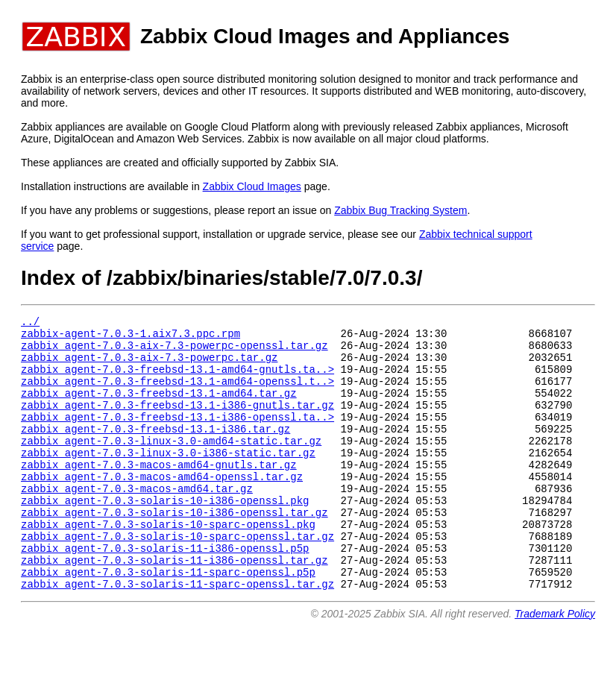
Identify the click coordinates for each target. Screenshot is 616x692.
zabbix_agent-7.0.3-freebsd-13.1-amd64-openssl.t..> (177, 394)
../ (30, 323)
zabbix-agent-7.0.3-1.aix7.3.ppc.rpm (131, 337)
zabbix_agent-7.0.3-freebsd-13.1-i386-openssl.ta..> (177, 437)
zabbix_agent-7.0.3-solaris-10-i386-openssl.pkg (165, 536)
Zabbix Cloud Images (252, 186)
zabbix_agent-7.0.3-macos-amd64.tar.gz (137, 522)
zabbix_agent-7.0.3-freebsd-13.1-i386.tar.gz (155, 451)
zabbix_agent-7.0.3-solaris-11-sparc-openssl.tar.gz (177, 635)
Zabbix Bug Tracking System (400, 210)
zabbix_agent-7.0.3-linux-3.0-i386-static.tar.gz (168, 479)
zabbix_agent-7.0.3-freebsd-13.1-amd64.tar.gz (159, 408)
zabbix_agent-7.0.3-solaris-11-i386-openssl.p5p (165, 592)
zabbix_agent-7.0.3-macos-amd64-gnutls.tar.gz (159, 493)
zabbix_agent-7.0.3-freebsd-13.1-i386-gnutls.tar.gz (177, 422)
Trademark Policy (555, 665)
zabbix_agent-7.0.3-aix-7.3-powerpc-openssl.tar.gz (175, 352)
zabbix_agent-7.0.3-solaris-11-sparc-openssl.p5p (168, 621)
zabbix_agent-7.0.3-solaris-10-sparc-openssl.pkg (168, 564)
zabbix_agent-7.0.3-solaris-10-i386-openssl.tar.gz (175, 550)
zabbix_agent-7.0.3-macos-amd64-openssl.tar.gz (162, 507)
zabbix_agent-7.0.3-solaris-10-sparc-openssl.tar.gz (177, 578)
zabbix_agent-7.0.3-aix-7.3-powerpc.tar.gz (149, 366)
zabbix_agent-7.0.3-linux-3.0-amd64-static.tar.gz (171, 465)
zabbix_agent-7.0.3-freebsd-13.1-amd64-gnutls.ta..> (177, 380)
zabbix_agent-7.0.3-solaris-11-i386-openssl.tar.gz (175, 607)
